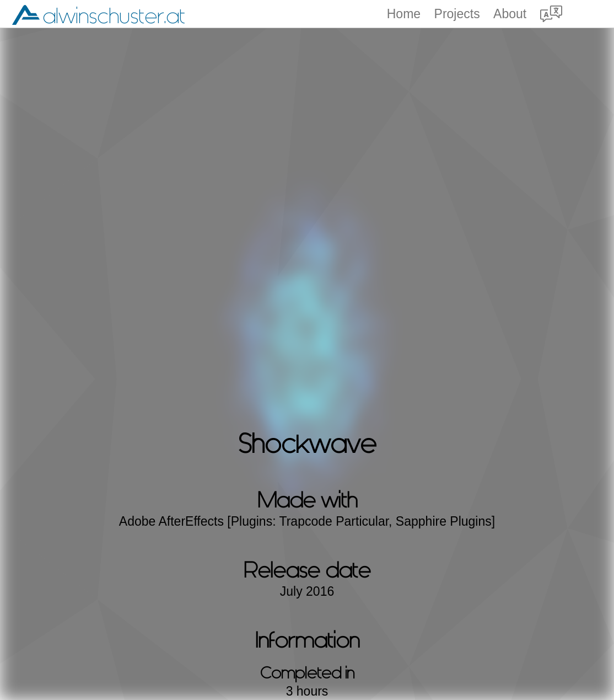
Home (404, 14)
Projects (457, 14)
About (510, 14)
